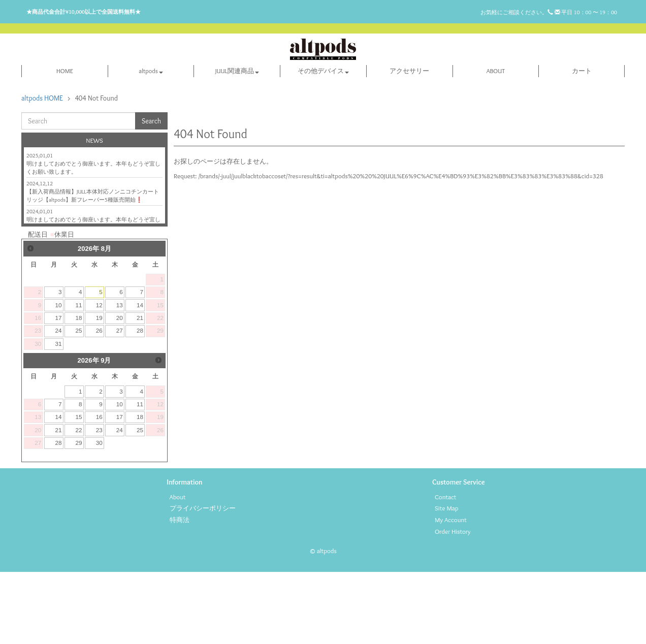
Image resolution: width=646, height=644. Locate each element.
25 (79, 403)
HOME (65, 143)
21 (140, 390)
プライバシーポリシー (203, 581)
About (178, 569)
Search (151, 193)
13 (120, 377)
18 (79, 390)
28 (140, 403)
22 (79, 502)
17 (58, 390)
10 (58, 377)
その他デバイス (323, 143)
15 (79, 489)
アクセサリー (409, 143)
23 (99, 502)
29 (79, 515)
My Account (451, 592)
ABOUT (496, 143)
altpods (151, 143)
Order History (453, 603)
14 (140, 377)
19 (99, 390)
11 (79, 377)
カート (582, 143)
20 (120, 390)
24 (58, 403)
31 (58, 416)
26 (99, 403)
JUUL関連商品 (237, 143)
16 (99, 489)
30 (99, 515)
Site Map (447, 581)
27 (120, 403)
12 (99, 377)
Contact (445, 569)
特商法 (180, 592)
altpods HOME (42, 170)
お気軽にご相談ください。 (520, 12)
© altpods (323, 623)
